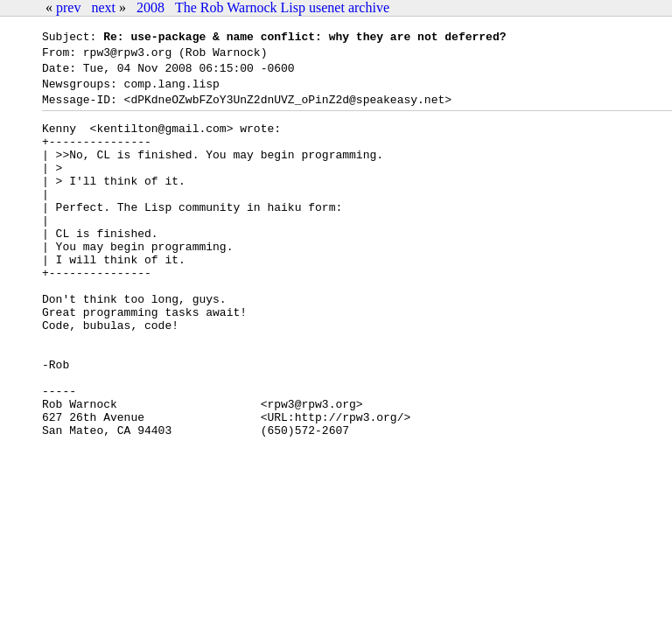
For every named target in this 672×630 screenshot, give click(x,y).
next (103, 7)
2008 (150, 7)
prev (68, 7)
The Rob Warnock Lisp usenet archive (282, 7)
